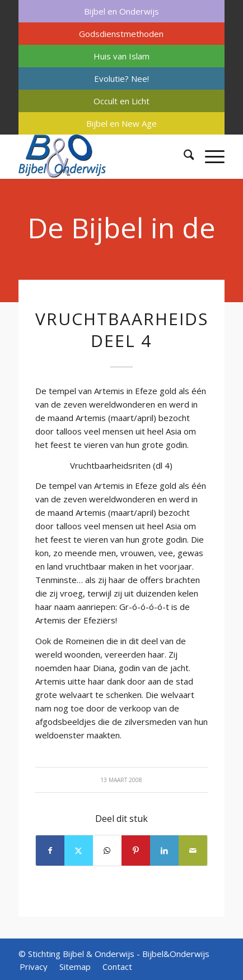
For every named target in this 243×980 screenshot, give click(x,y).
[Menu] (209, 156)
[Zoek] (183, 156)
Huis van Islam (121, 56)
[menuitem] (122, 11)
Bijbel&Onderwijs (176, 954)
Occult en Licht (121, 101)
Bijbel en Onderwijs (121, 11)
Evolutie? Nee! (121, 78)
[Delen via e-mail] (193, 850)
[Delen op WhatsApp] (107, 850)
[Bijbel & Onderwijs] (101, 156)
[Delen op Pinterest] (136, 850)
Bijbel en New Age (121, 123)
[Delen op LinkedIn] (164, 850)
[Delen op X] (79, 850)
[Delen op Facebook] (50, 850)
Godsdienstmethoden (121, 34)
